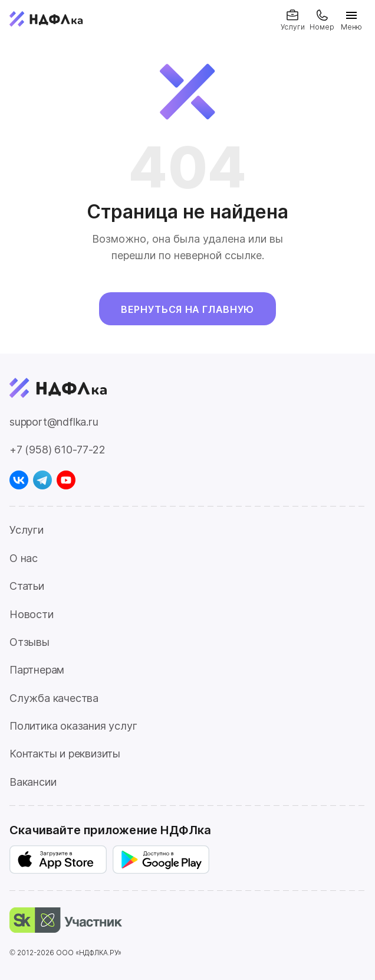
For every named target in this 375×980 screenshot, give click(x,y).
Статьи (27, 586)
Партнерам (37, 670)
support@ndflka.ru (54, 422)
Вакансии (33, 782)
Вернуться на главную (187, 309)
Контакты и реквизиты (65, 754)
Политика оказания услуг (73, 726)
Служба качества (54, 698)
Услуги (27, 530)
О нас (24, 558)
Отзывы (29, 642)
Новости (32, 614)
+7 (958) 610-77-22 (57, 450)
